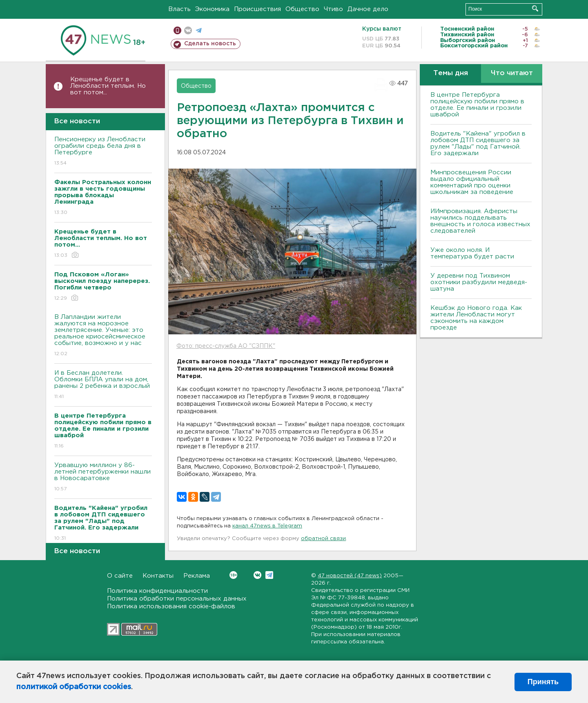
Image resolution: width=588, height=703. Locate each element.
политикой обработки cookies (74, 687)
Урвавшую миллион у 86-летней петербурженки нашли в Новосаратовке (103, 477)
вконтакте (188, 30)
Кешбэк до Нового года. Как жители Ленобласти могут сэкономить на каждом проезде (476, 318)
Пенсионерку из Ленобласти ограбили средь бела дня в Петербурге (103, 152)
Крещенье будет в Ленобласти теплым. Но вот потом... (108, 86)
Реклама (197, 576)
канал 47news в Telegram (267, 526)
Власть (179, 9)
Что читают (512, 73)
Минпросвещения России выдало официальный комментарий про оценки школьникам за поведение (472, 182)
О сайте (120, 576)
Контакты (158, 576)
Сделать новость (210, 44)
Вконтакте (233, 575)
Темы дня (451, 73)
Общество (302, 9)
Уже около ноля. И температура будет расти (472, 253)
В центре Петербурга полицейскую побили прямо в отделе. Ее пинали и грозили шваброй (477, 105)
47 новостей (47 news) (350, 576)
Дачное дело (368, 9)
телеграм (199, 30)
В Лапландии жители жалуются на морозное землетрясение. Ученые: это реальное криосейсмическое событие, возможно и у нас (103, 336)
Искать (535, 8)
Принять (543, 682)
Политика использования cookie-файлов (171, 606)
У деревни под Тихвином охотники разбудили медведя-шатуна (479, 282)
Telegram (269, 575)
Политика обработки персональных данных (177, 599)
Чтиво (333, 9)
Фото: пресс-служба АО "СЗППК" (226, 346)
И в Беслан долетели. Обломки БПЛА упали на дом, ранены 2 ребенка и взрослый (103, 385)
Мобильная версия (177, 30)
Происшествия (257, 9)
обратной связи (323, 539)
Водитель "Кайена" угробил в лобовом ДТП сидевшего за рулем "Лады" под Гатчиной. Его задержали (478, 143)
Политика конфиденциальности (157, 591)
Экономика (212, 9)
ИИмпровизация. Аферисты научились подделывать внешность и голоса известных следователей (480, 221)
